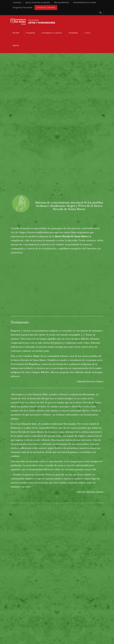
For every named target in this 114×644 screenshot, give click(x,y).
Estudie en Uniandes (46, 8)
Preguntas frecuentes (23, 8)
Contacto (17, 2)
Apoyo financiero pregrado (38, 2)
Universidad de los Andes (85, 2)
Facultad (16, 33)
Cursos (88, 33)
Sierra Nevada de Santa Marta (71, 236)
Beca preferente (62, 2)
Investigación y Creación (52, 33)
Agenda (16, 45)
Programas (31, 33)
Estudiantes (73, 33)
